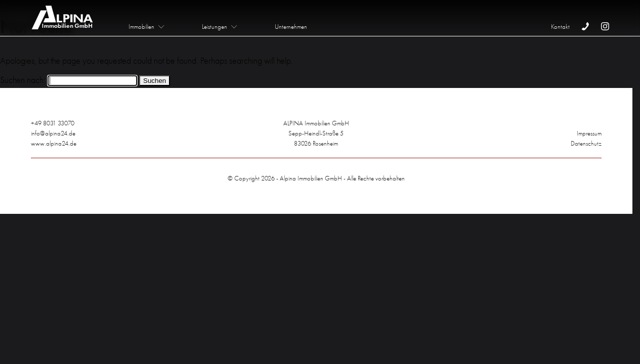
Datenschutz (586, 143)
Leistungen (215, 27)
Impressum (589, 133)
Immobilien (141, 27)
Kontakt (560, 27)
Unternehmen (291, 27)
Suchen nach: (23, 80)
